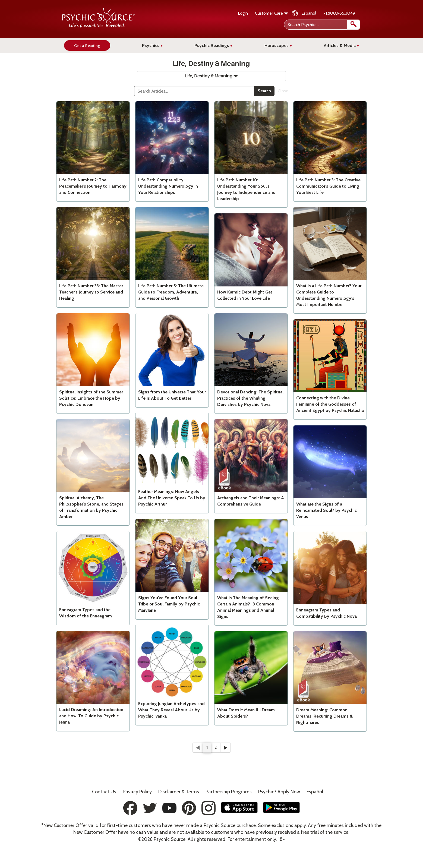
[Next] (225, 748)
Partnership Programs (229, 792)
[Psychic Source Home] (98, 27)
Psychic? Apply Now (279, 792)
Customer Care (272, 13)
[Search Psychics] (321, 25)
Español (309, 13)
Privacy (137, 792)
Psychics (152, 45)
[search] (353, 25)
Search (264, 91)
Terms (179, 792)
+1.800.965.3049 (339, 13)
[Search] (194, 91)
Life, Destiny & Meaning (211, 76)
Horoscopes (278, 45)
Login (243, 13)
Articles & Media (341, 45)
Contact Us (104, 792)
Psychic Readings (213, 45)
